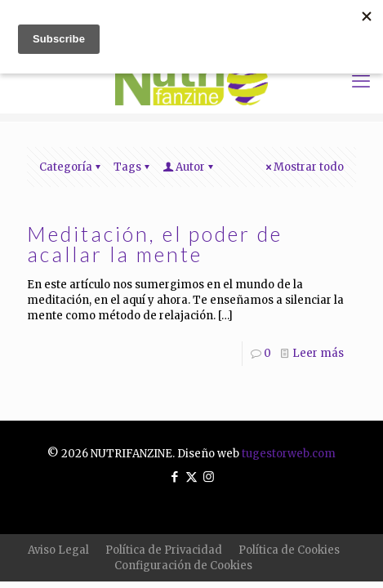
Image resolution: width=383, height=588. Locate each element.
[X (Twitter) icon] (191, 477)
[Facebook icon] (174, 477)
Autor (189, 167)
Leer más (318, 353)
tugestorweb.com (289, 454)
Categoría (71, 167)
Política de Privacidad (164, 550)
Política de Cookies (289, 550)
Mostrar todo (303, 167)
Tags (133, 167)
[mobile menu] (361, 81)
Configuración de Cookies (183, 566)
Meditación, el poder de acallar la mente (155, 244)
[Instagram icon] (209, 477)
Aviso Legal (58, 550)
